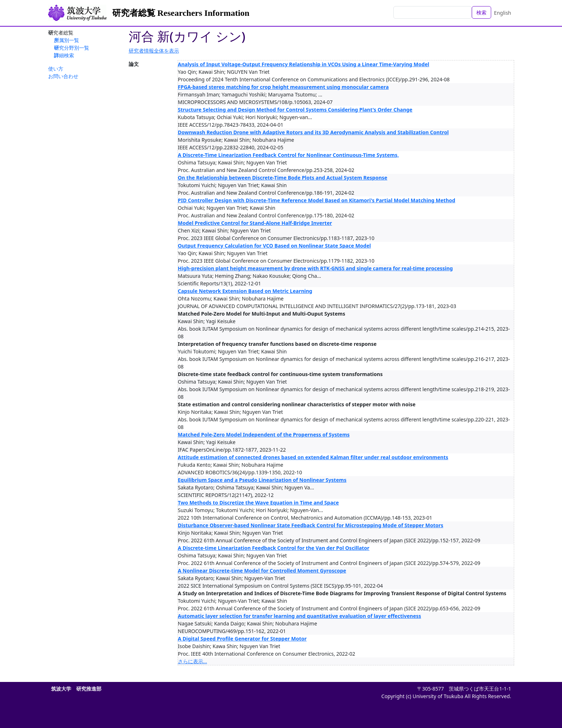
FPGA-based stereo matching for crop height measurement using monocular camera (284, 87)
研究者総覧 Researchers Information (181, 13)
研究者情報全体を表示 (154, 51)
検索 (481, 12)
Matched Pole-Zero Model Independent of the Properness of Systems (264, 435)
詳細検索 (64, 55)
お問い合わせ (63, 76)
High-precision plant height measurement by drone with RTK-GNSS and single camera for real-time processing (316, 268)
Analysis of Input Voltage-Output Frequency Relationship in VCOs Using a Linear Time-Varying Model (304, 64)
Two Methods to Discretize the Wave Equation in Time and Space (259, 503)
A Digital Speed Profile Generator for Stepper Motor (242, 639)
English (503, 13)
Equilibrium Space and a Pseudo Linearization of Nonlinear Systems (262, 480)
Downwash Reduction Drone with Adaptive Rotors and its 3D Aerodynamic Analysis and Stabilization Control (313, 132)
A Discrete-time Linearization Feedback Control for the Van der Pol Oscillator (274, 548)
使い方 (56, 69)
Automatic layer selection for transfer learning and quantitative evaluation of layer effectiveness (300, 616)
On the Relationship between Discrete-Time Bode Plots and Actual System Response (283, 178)
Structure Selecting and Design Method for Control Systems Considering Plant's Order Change (295, 110)
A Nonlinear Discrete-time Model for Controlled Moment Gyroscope (262, 571)
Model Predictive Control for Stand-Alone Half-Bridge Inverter (255, 223)
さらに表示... (193, 661)
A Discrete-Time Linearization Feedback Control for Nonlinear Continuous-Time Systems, (289, 155)
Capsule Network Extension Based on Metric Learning (245, 291)
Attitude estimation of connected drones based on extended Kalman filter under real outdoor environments (313, 457)
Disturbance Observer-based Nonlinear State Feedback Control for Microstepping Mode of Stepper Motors (311, 525)
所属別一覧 (67, 40)
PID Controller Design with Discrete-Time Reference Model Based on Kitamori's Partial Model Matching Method (317, 200)
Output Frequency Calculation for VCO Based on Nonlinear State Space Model (275, 246)
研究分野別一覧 (72, 48)
